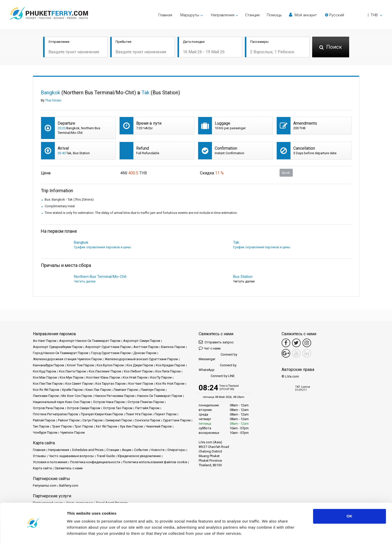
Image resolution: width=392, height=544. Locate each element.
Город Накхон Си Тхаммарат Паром (61, 353)
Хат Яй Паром (106, 427)
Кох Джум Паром (140, 366)
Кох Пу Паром (161, 378)
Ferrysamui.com (45, 486)
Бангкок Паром (173, 347)
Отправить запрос (216, 342)
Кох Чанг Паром (141, 384)
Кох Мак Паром (45, 378)
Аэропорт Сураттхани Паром (108, 347)
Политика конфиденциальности (95, 463)
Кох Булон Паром (110, 366)
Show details (79, 534)
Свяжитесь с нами (69, 469)
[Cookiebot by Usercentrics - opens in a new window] (33, 534)
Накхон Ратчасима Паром (115, 396)
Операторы (176, 450)
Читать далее (85, 282)
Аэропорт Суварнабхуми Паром (58, 347)
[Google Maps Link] (286, 354)
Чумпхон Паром (72, 433)
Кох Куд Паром (45, 372)
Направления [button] (223, 15)
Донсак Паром (145, 353)
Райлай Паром (44, 421)
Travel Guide (106, 456)
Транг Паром (62, 427)
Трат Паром (84, 427)
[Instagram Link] (307, 343)
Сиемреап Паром (119, 421)
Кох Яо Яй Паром (46, 390)
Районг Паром (69, 421)
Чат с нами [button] (210, 349)
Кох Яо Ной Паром (170, 384)
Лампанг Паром (126, 390)
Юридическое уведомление (139, 456)
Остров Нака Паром (109, 402)
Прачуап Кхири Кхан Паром (102, 415)
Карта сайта (42, 469)
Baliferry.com (69, 486)
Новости (158, 450)
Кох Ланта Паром (72, 372)
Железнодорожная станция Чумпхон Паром (67, 360)
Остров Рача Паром (48, 409)
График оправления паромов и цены (103, 248)
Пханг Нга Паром (139, 415)
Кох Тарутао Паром (110, 384)
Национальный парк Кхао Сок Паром (62, 402)
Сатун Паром (92, 421)
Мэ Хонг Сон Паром (77, 396)
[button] (354, 15)
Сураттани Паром (177, 421)
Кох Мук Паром (72, 378)
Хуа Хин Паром (131, 427)
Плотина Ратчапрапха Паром (55, 415)
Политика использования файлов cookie (155, 463)
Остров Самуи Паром (84, 409)
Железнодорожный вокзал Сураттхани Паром (141, 360)
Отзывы (39, 456)
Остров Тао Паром (118, 409)
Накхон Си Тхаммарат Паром (160, 396)
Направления (59, 450)
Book (286, 173)
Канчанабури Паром (48, 366)
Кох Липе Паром (168, 372)
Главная (165, 15)
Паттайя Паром (147, 409)
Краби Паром (72, 390)
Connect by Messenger (218, 357)
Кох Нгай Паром (135, 378)
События (141, 450)
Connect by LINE (217, 377)
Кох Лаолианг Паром (105, 372)
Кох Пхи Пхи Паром (48, 384)
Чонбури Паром (45, 433)
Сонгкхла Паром (147, 421)
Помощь (274, 15)
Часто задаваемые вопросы (71, 456)
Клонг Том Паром (80, 366)
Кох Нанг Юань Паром (103, 378)
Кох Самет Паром (79, 384)
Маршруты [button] (190, 15)
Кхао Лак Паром (98, 390)
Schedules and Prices (88, 450)
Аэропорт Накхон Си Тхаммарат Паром (90, 341)
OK (350, 503)
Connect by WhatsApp (218, 368)
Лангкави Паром (46, 396)
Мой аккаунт (303, 15)
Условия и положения (50, 463)
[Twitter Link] (296, 343)
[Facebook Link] (286, 343)
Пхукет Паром (166, 415)
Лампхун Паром (153, 390)
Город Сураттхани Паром (111, 353)
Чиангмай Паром (159, 427)
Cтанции (252, 15)
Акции (127, 450)
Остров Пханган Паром (146, 402)
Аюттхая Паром (146, 347)
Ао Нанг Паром (45, 341)
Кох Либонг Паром (138, 372)
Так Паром (41, 427)
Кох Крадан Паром (170, 366)
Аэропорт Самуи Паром (142, 341)
